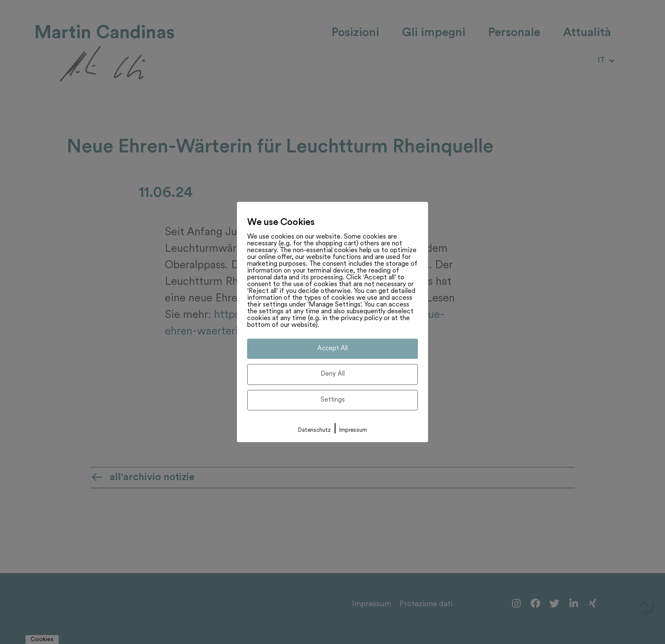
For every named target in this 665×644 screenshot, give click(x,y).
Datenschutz (314, 430)
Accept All (332, 348)
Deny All (333, 374)
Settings (333, 400)
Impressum (353, 430)
